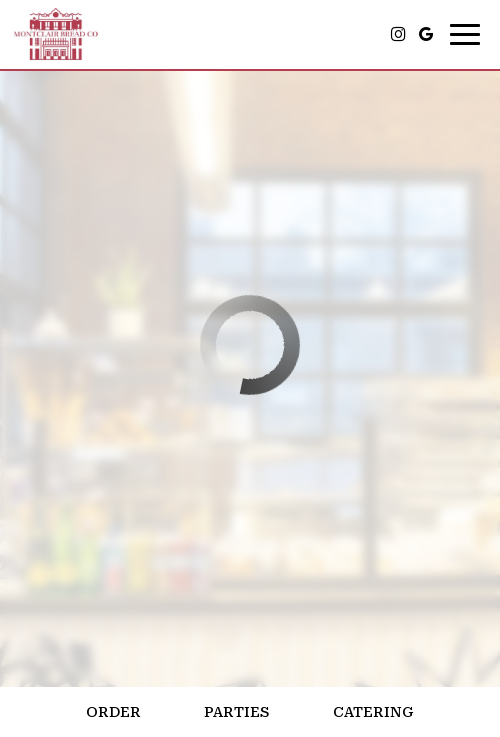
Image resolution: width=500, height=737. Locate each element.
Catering (373, 712)
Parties (236, 712)
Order (113, 712)
